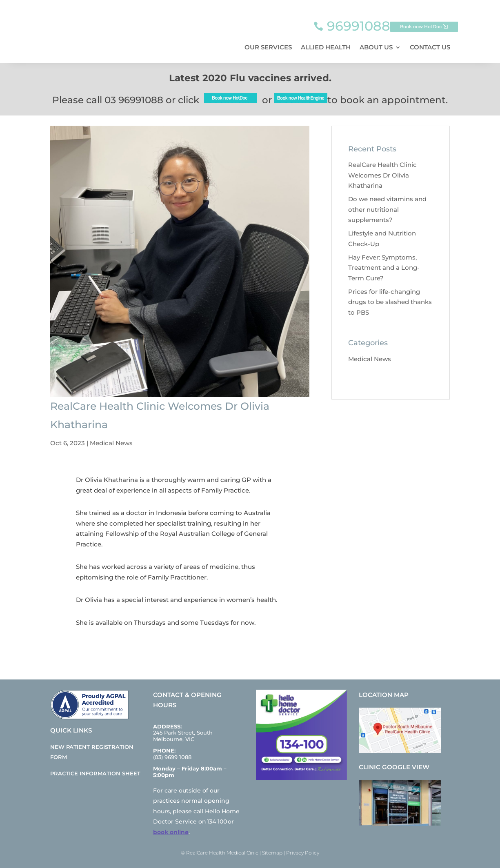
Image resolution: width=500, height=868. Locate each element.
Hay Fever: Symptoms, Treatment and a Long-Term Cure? (384, 268)
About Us (376, 47)
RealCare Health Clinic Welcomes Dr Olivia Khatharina (382, 175)
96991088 (359, 26)
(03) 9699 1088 (172, 757)
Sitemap (272, 853)
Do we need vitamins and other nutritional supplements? (387, 209)
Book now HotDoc (421, 27)
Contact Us (430, 47)
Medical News (111, 443)
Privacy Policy (303, 853)
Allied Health (326, 47)
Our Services (268, 47)
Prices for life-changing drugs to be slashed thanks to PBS (390, 302)
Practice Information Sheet (95, 773)
